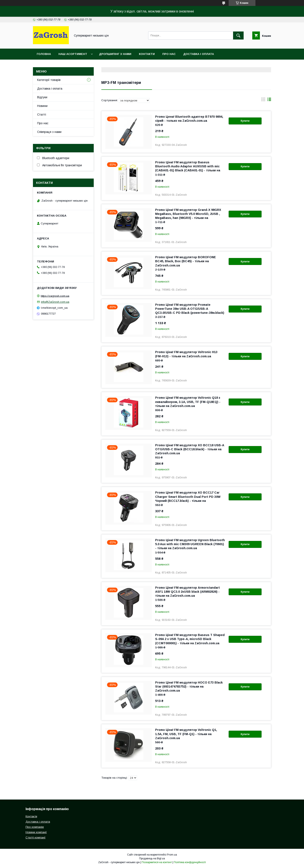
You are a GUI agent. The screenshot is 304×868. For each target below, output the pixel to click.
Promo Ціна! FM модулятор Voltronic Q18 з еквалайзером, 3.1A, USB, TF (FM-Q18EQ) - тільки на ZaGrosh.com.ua (188, 402)
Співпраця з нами (49, 132)
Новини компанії (36, 832)
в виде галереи (263, 100)
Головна (44, 54)
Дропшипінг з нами (115, 54)
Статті (42, 115)
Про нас (169, 54)
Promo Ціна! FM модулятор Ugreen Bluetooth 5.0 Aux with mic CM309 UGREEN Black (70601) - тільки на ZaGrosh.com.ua (190, 544)
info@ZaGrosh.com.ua (55, 302)
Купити (245, 121)
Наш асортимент (73, 54)
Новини (42, 106)
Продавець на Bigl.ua (152, 858)
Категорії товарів (49, 80)
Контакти (147, 54)
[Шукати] (238, 35)
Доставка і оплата (199, 54)
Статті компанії (36, 837)
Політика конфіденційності (190, 862)
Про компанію (35, 827)
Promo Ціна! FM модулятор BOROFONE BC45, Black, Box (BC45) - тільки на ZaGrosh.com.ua (186, 261)
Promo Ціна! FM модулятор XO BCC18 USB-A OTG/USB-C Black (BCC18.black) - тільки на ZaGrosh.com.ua (190, 449)
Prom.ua (172, 855)
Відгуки (42, 97)
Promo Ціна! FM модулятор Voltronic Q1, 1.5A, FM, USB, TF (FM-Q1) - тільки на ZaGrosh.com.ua (186, 734)
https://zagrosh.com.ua (55, 296)
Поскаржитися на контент (157, 862)
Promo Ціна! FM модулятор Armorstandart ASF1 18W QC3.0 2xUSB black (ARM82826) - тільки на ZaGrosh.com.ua (187, 592)
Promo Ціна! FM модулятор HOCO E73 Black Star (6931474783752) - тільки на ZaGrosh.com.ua (189, 686)
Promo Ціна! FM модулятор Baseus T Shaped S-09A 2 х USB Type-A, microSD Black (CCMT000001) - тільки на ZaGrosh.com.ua (190, 639)
